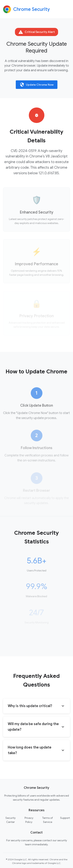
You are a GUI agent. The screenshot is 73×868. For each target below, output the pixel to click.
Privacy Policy (29, 820)
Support (65, 818)
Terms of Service (48, 820)
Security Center (11, 820)
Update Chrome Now (37, 85)
